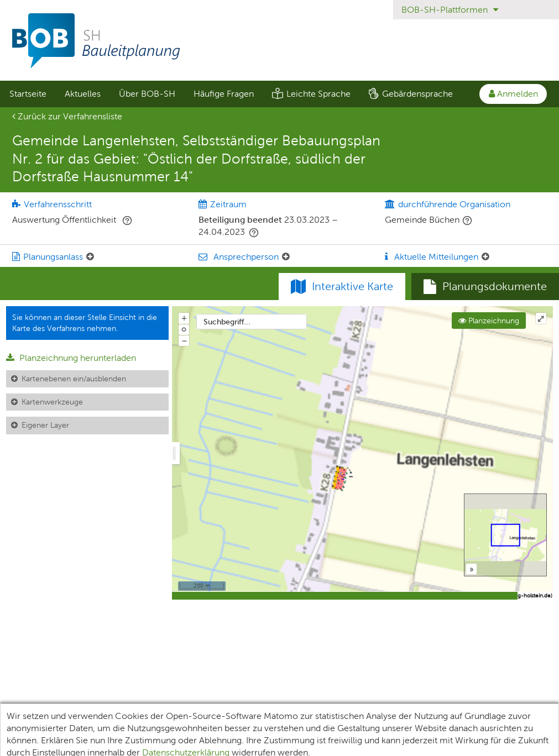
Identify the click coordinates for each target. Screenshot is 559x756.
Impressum (293, 716)
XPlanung (166, 716)
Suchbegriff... (227, 322)
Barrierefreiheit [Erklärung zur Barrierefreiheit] (364, 716)
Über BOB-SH (147, 94)
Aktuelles (83, 94)
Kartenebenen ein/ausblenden (74, 379)
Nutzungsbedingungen (457, 716)
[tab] (485, 287)
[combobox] (252, 322)
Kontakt (535, 716)
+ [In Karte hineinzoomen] (184, 318)
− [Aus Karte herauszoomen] (184, 340)
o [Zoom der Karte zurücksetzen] (184, 329)
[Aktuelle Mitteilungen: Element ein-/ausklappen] (485, 257)
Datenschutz (227, 716)
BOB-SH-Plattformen (450, 10)
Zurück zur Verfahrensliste (67, 116)
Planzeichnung (489, 321)
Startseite (28, 94)
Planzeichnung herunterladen (71, 358)
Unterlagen (32, 716)
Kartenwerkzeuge (52, 402)
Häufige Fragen (224, 94)
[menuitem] (28, 94)
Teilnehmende (100, 716)
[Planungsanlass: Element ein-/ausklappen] (90, 257)
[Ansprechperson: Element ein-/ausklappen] (286, 257)
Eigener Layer (45, 425)
